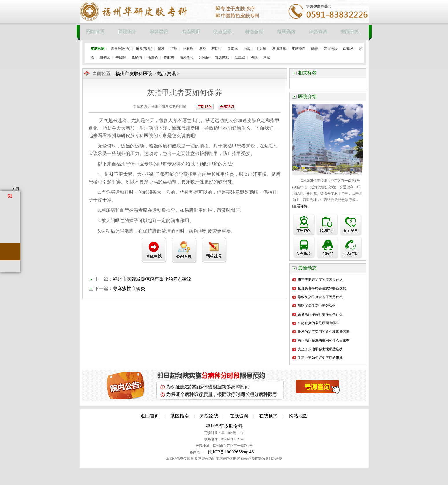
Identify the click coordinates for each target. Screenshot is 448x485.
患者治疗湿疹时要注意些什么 (320, 314)
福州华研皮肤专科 (224, 426)
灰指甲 (217, 49)
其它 (267, 57)
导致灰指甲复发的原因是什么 (320, 297)
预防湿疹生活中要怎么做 (317, 306)
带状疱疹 (331, 49)
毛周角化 (187, 57)
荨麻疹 (188, 49)
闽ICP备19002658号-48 (231, 452)
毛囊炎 (153, 57)
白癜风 (348, 49)
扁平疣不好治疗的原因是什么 (320, 280)
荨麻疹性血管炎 (129, 288)
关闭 (15, 189)
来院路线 (350, 32)
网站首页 (95, 32)
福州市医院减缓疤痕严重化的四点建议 (152, 279)
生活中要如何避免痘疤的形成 (320, 358)
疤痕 (247, 49)
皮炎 (202, 49)
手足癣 (261, 49)
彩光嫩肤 (222, 57)
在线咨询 (318, 32)
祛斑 (314, 49)
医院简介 (127, 32)
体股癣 (169, 57)
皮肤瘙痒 (298, 49)
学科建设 (159, 32)
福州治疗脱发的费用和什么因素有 (324, 340)
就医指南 (286, 32)
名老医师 (191, 32)
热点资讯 (223, 32)
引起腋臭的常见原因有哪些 (318, 323)
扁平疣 (105, 57)
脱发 (161, 49)
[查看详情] (300, 206)
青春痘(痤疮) (121, 49)
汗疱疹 (204, 57)
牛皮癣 (121, 57)
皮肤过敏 (279, 49)
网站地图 (298, 416)
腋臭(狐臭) (144, 49)
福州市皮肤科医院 (134, 74)
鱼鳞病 (137, 57)
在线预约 (268, 416)
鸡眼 (254, 57)
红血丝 (240, 57)
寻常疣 (233, 49)
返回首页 (150, 416)
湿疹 (174, 49)
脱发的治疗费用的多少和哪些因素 (324, 332)
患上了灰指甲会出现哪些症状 (320, 349)
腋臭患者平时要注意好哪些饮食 (322, 288)
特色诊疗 (255, 32)
